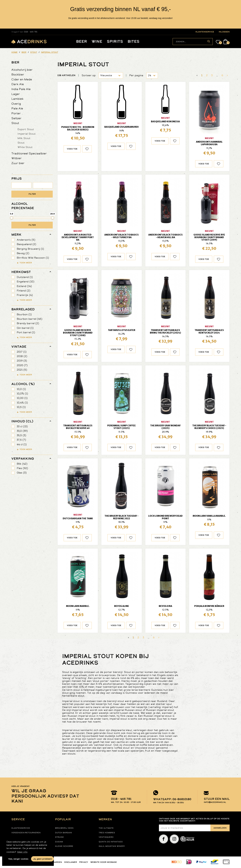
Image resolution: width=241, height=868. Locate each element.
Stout (15, 123)
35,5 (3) (21, 435)
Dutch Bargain (63, 833)
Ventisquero (106, 837)
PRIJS (17, 179)
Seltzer (16, 118)
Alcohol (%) (23, 384)
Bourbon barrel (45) (30, 319)
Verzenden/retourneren (26, 833)
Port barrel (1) (26, 332)
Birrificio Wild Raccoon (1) (33, 258)
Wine (97, 42)
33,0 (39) (22, 431)
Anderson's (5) (26, 240)
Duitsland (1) (25, 277)
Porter (16, 113)
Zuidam (59, 842)
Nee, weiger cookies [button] (18, 859)
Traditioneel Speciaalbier (29, 153)
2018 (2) (22, 356)
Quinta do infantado (111, 842)
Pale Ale (17, 108)
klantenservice (205, 32)
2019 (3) (22, 361)
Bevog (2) (23, 253)
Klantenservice (21, 828)
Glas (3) (22, 473)
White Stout (25, 147)
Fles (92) (22, 468)
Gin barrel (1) (25, 328)
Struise (59, 837)
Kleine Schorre (64, 846)
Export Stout (26, 129)
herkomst (21, 272)
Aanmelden (220, 828)
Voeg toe (72, 149)
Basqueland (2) (26, 244)
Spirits (115, 42)
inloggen (224, 32)
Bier (15, 62)
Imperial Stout (27, 134)
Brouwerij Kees (64, 828)
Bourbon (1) (24, 314)
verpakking (23, 459)
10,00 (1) (22, 398)
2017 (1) (22, 352)
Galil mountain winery (112, 846)
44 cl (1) (22, 444)
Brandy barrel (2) (28, 323)
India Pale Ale (21, 89)
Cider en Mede (22, 79)
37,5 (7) (21, 440)
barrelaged (23, 309)
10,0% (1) (22, 394)
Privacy (84, 862)
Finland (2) (24, 291)
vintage (19, 347)
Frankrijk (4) (25, 295)
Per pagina (136, 75)
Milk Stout (24, 138)
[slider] (12, 218)
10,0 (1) (21, 389)
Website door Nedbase (104, 862)
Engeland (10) (26, 282)
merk (16, 235)
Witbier (17, 158)
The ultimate (106, 828)
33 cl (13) (22, 426)
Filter (32, 194)
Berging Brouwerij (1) (30, 249)
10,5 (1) (21, 407)
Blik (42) (22, 464)
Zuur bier (18, 163)
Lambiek (17, 99)
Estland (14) (24, 286)
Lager (16, 94)
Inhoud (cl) (22, 421)
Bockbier (18, 74)
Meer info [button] (22, 852)
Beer (82, 42)
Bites (133, 42)
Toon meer (26, 263)
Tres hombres (107, 833)
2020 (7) (22, 365)
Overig (16, 104)
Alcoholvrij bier (22, 70)
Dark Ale (18, 84)
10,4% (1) (22, 403)
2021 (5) (22, 370)
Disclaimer (71, 862)
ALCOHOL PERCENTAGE (23, 206)
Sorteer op (89, 75)
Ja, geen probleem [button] (42, 859)
